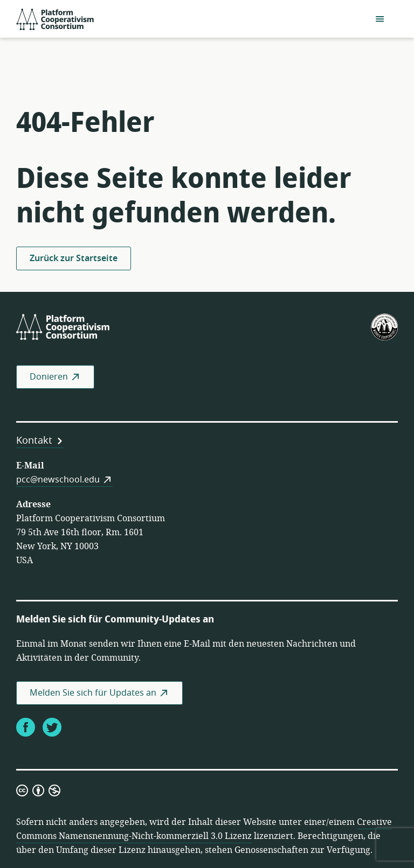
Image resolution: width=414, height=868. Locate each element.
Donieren (49, 377)
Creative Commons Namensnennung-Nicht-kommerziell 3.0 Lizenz (204, 829)
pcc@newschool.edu (58, 480)
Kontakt (34, 440)
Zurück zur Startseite (74, 258)
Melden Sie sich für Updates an (93, 693)
